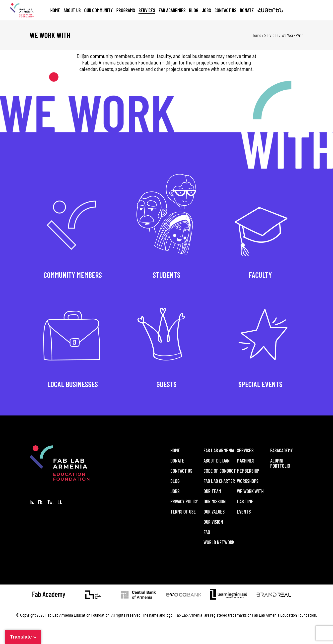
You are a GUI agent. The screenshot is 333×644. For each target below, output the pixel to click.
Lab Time (245, 501)
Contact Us (181, 471)
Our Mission (215, 501)
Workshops (248, 481)
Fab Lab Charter (219, 481)
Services (271, 35)
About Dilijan (217, 461)
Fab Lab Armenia (219, 450)
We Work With (250, 491)
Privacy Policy (184, 501)
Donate (177, 461)
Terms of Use (183, 512)
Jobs (175, 491)
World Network (219, 542)
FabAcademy (282, 450)
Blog (175, 481)
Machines (246, 461)
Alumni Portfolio (280, 463)
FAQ (207, 532)
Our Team (212, 491)
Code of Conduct (220, 471)
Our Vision (213, 522)
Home (257, 35)
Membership (248, 471)
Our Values (214, 512)
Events (244, 512)
